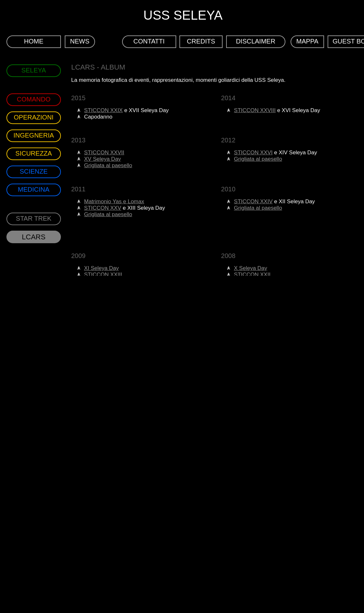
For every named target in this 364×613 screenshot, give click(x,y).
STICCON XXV (103, 208)
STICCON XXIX (103, 110)
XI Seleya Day (101, 268)
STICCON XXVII (104, 153)
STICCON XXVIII (255, 110)
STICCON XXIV (253, 201)
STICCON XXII (252, 275)
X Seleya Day (250, 268)
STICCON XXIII (103, 275)
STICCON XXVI (253, 153)
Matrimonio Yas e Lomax (114, 201)
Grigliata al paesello (108, 165)
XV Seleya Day (102, 159)
